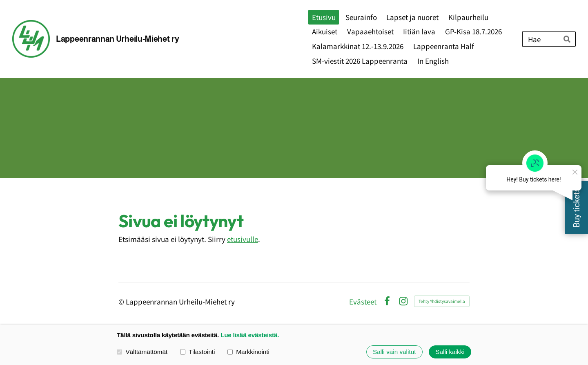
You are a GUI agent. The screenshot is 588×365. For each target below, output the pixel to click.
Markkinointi (248, 352)
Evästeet (363, 301)
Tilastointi (197, 352)
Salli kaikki (450, 352)
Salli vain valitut (394, 352)
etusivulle (243, 239)
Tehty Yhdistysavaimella (442, 301)
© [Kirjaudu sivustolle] (122, 301)
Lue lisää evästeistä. (250, 335)
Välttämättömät (142, 352)
